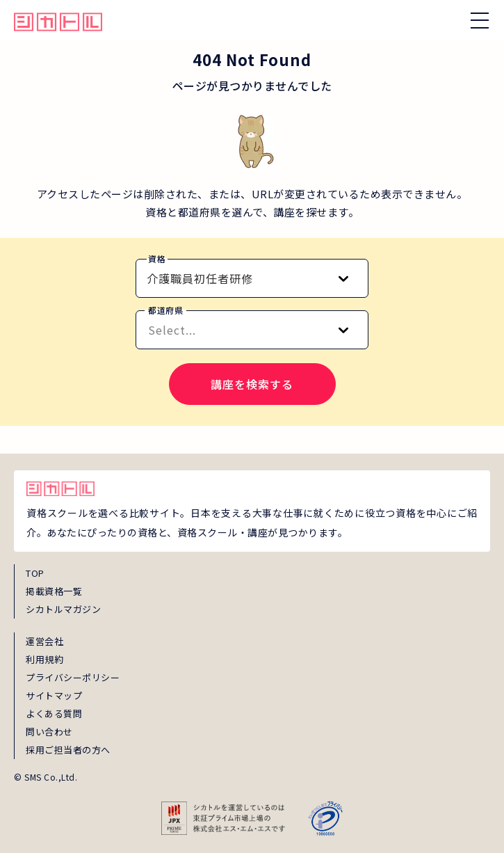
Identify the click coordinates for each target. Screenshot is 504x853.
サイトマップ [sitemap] (54, 695)
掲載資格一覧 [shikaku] (54, 591)
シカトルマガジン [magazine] (63, 609)
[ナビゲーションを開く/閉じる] (480, 20)
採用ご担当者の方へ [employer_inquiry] (68, 750)
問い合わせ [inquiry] (49, 732)
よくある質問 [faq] (54, 714)
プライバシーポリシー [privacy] (73, 677)
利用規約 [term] (44, 659)
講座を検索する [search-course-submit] (252, 384)
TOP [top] (35, 573)
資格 (157, 258)
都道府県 (165, 310)
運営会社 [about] (44, 641)
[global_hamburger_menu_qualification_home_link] (58, 20)
